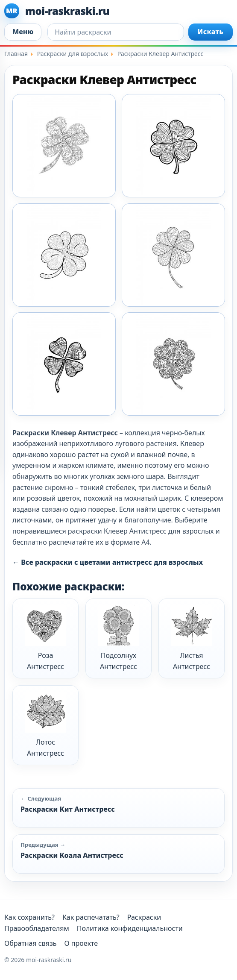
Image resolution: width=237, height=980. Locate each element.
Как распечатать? (91, 917)
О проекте (81, 943)
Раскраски (144, 917)
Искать (211, 32)
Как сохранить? (29, 917)
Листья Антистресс (192, 638)
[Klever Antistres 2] (173, 146)
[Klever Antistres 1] (64, 146)
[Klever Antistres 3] (64, 255)
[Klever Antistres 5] (64, 364)
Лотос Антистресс (46, 725)
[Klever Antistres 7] (173, 364)
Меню (23, 32)
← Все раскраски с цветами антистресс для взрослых (108, 562)
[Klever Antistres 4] (173, 255)
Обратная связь (30, 943)
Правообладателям (37, 928)
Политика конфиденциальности (130, 928)
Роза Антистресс (46, 638)
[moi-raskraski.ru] (118, 11)
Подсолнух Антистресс (119, 638)
